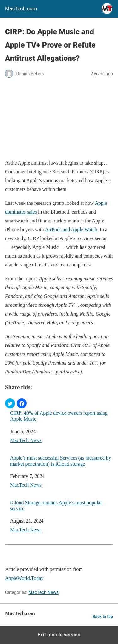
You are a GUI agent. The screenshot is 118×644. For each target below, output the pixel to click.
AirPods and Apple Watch (71, 230)
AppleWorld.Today (24, 578)
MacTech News (26, 440)
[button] (10, 403)
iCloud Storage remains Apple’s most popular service (56, 506)
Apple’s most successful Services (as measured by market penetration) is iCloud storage (61, 461)
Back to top (103, 616)
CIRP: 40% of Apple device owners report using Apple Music (59, 416)
